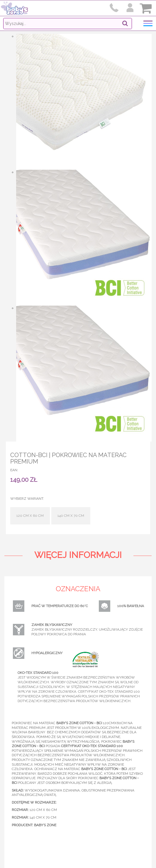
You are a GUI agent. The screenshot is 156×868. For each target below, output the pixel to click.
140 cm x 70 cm (71, 516)
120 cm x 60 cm (30, 516)
